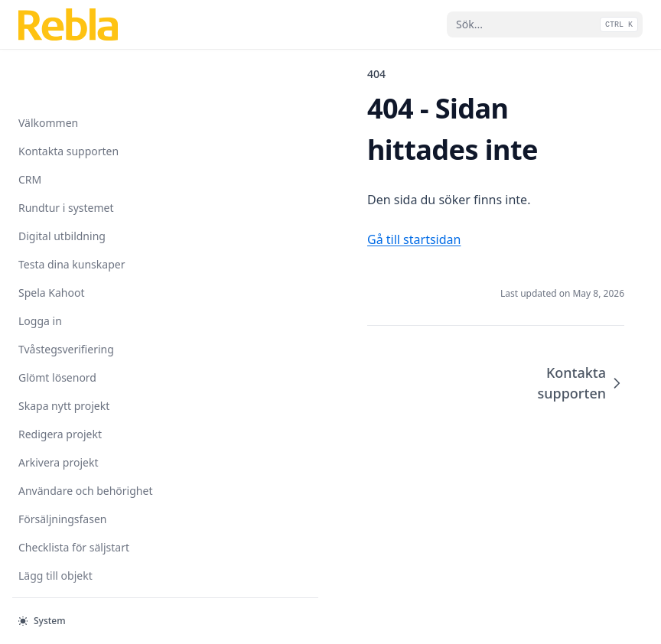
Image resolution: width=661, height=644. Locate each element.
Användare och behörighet (85, 442)
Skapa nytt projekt (64, 357)
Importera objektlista (72, 555)
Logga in (40, 272)
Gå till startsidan (279, 198)
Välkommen (48, 74)
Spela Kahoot (51, 244)
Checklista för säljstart (74, 498)
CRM (30, 130)
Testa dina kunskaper (72, 215)
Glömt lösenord (57, 329)
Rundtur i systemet (66, 159)
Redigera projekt (60, 385)
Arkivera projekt (58, 413)
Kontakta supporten (68, 102)
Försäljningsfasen (62, 470)
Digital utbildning (62, 187)
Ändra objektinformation (80, 583)
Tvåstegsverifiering (66, 300)
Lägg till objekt (55, 527)
